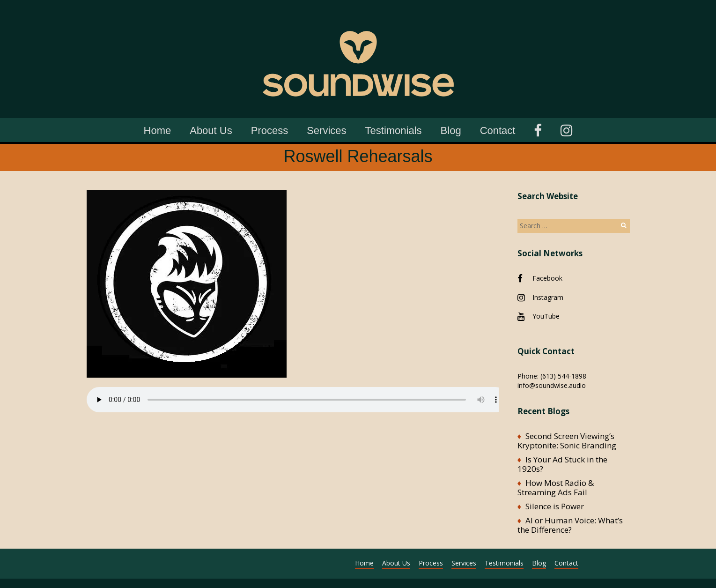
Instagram (548, 297)
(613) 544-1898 (563, 376)
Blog (451, 130)
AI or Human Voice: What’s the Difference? (570, 525)
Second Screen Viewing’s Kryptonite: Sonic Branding (567, 441)
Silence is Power (555, 506)
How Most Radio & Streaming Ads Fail (556, 488)
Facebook (547, 278)
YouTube (546, 316)
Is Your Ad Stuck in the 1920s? (562, 464)
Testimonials (394, 130)
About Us (211, 130)
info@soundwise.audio (552, 385)
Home (158, 130)
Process (269, 130)
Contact (498, 130)
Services (326, 130)
